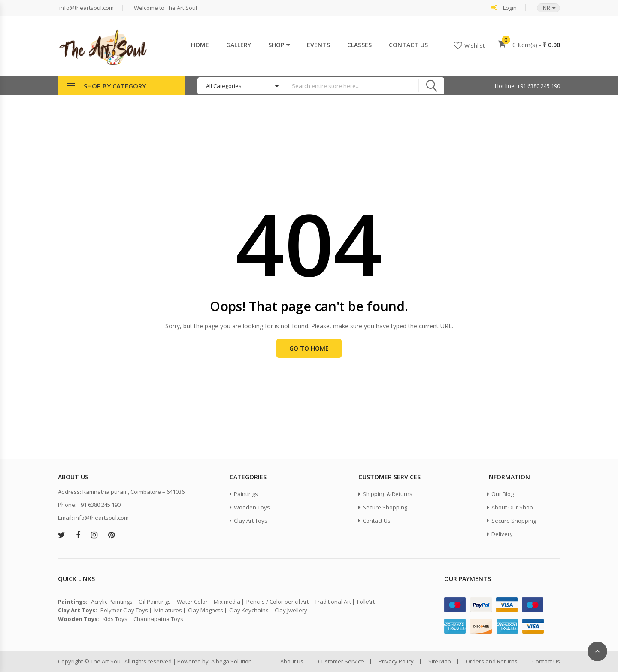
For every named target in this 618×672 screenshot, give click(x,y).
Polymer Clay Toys (124, 610)
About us (292, 661)
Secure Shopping (385, 507)
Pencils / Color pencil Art (277, 602)
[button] (544, 8)
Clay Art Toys (251, 521)
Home (200, 45)
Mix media (227, 602)
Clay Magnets (206, 610)
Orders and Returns (492, 661)
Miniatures (168, 610)
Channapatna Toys (158, 619)
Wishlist (474, 45)
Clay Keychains (249, 610)
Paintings (246, 494)
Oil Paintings (155, 602)
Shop (276, 45)
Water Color (192, 602)
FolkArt (366, 602)
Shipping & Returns (388, 494)
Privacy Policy (396, 661)
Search (431, 86)
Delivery (502, 534)
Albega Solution (232, 661)
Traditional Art (333, 602)
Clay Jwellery (291, 610)
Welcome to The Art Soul (165, 8)
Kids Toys (115, 619)
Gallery (239, 45)
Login (504, 8)
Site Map (440, 661)
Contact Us (408, 45)
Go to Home (309, 348)
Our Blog (503, 494)
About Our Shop (512, 507)
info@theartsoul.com (86, 8)
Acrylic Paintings (112, 602)
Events (318, 45)
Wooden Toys (252, 507)
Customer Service (341, 661)
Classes (359, 45)
